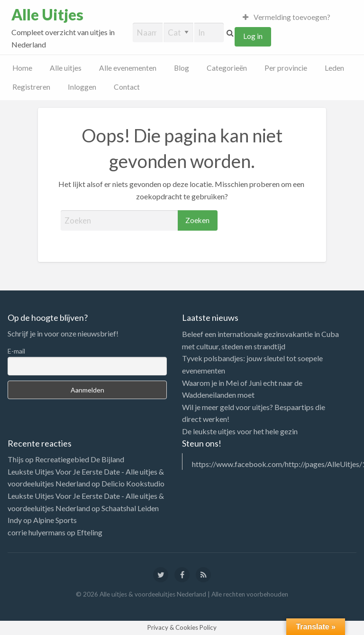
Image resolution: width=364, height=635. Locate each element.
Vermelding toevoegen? (287, 17)
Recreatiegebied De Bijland (80, 459)
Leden (334, 68)
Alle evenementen (128, 68)
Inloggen (82, 87)
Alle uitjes (66, 68)
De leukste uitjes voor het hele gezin (240, 431)
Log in (253, 36)
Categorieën (227, 68)
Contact (127, 87)
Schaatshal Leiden (130, 508)
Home (22, 68)
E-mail (16, 351)
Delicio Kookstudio (133, 483)
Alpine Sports (55, 520)
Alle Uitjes (47, 15)
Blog (182, 68)
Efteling (90, 532)
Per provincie (286, 68)
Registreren (31, 87)
